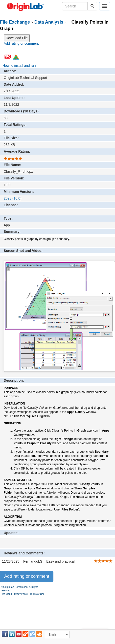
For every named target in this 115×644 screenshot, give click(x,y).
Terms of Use (37, 594)
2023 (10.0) (13, 198)
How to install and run (19, 66)
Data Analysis (49, 22)
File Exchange (15, 22)
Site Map (6, 594)
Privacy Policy (20, 594)
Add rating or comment (21, 43)
